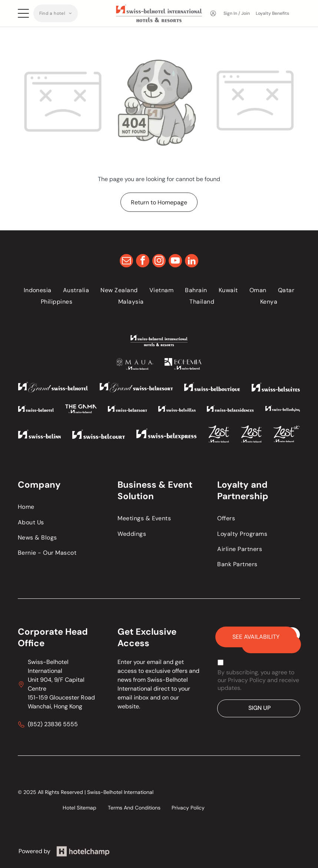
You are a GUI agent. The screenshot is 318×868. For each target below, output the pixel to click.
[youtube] (175, 262)
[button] (56, 13)
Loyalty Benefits (272, 13)
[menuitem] (56, 13)
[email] (126, 262)
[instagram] (159, 262)
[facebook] (143, 262)
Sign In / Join (237, 13)
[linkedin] (192, 262)
